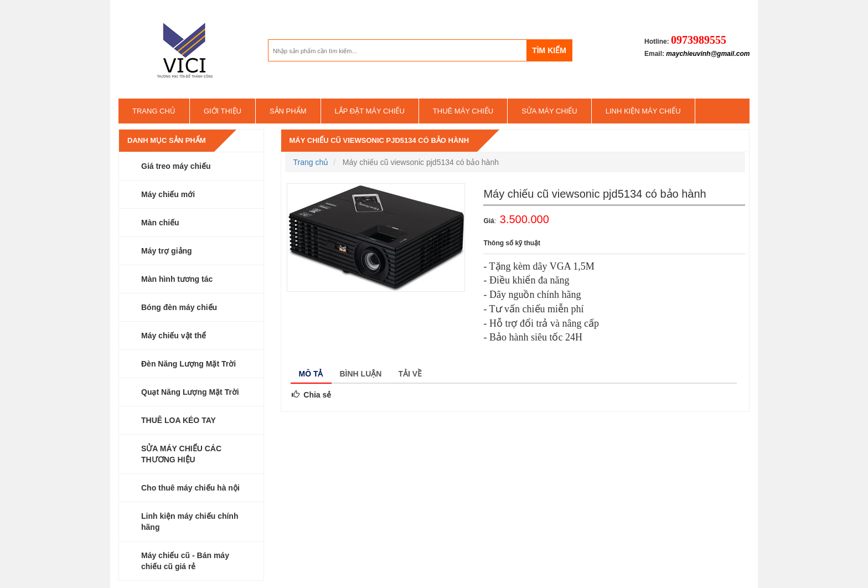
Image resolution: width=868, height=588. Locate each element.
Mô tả (311, 374)
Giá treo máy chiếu (176, 166)
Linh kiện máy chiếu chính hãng (190, 522)
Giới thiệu (223, 111)
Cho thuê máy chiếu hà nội (190, 488)
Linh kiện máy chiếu (643, 111)
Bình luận (361, 374)
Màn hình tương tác (177, 279)
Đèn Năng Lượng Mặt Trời (188, 364)
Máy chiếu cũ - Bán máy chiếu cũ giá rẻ (185, 561)
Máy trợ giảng (167, 251)
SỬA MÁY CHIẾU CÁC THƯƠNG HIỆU (181, 454)
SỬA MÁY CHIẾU (549, 111)
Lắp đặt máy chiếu (370, 111)
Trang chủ (154, 111)
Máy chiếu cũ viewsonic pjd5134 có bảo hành (379, 140)
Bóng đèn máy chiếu (179, 307)
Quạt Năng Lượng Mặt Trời (190, 392)
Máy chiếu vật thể (174, 336)
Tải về (410, 374)
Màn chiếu (160, 223)
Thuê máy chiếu (463, 111)
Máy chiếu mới (168, 194)
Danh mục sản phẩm (167, 140)
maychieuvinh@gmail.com (708, 54)
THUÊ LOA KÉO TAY (179, 420)
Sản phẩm (288, 111)
